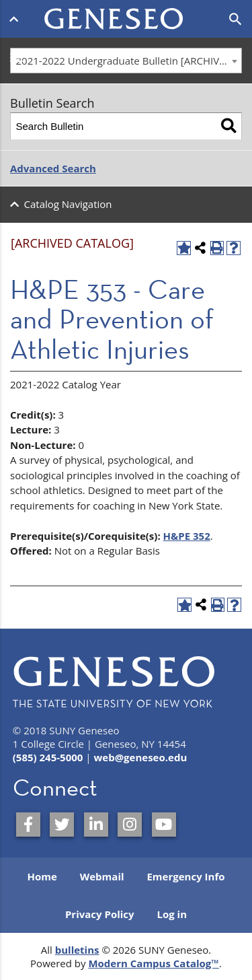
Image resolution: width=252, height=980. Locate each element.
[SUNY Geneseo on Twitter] (62, 825)
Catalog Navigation (68, 204)
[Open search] (236, 20)
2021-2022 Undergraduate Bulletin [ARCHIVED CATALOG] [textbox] (129, 61)
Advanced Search (53, 168)
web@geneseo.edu (140, 757)
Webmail (102, 876)
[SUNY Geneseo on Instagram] (130, 825)
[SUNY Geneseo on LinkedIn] (96, 825)
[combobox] (126, 61)
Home (42, 876)
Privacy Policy (100, 914)
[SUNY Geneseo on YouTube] (164, 825)
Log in (172, 914)
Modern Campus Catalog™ (154, 963)
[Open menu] (16, 19)
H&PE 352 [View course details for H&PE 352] (187, 536)
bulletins (77, 950)
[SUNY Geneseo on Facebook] (28, 825)
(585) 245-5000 (48, 757)
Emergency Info (185, 876)
